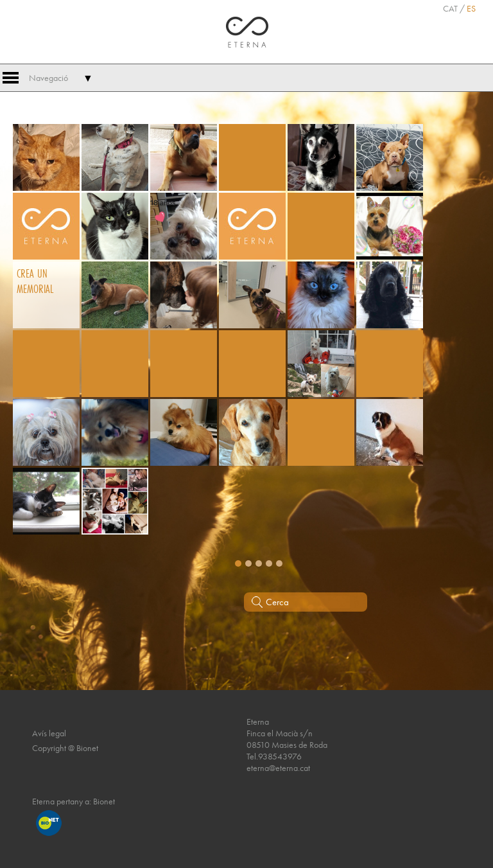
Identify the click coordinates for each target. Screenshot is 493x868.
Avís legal (49, 733)
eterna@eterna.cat (278, 768)
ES (471, 8)
